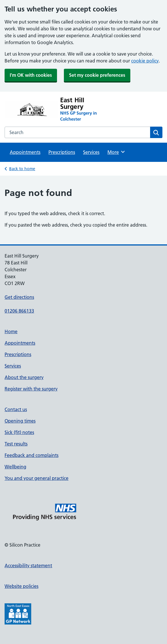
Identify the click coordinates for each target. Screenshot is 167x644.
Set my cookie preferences (97, 75)
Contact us (16, 409)
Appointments (25, 152)
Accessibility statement (28, 566)
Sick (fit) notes (19, 432)
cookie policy (145, 61)
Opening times (20, 421)
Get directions (19, 297)
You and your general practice (37, 478)
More (116, 152)
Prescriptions (62, 152)
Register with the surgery (31, 389)
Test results (16, 444)
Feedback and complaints (32, 455)
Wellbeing (15, 467)
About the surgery (24, 377)
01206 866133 (19, 311)
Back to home (22, 169)
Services (91, 152)
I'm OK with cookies (31, 75)
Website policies (21, 586)
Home (11, 331)
